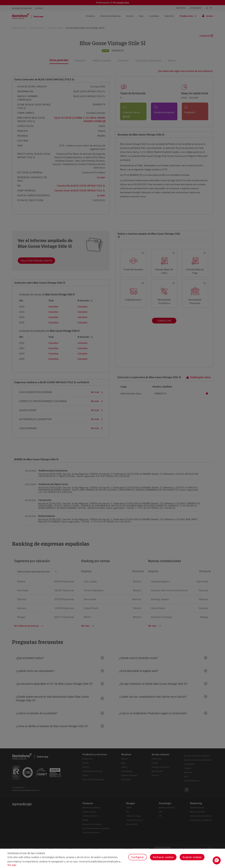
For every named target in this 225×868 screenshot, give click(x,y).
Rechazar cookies (163, 857)
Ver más (12, 865)
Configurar (138, 857)
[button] (217, 860)
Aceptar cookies (192, 857)
